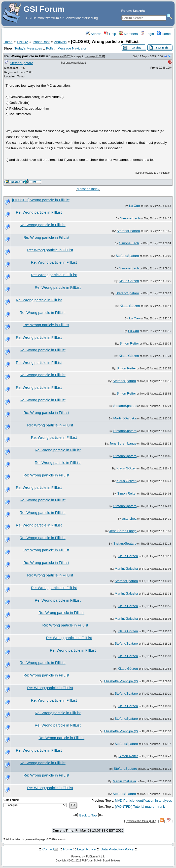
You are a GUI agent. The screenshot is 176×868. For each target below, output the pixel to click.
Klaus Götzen (129, 281)
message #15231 (95, 56)
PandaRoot (41, 42)
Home (164, 34)
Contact (48, 849)
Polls (50, 48)
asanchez (129, 519)
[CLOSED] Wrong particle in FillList (41, 200)
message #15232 (61, 56)
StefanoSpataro (22, 63)
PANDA (23, 42)
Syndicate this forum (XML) (141, 821)
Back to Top (88, 815)
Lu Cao (135, 206)
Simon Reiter (129, 343)
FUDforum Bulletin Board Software (101, 861)
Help (110, 34)
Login (147, 34)
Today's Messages (28, 48)
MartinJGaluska (125, 418)
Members (128, 34)
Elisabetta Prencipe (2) (121, 681)
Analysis (60, 42)
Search (93, 34)
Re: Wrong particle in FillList (27, 56)
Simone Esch (130, 218)
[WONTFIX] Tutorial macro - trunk (140, 807)
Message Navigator (72, 48)
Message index (88, 189)
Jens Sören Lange (123, 443)
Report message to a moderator (153, 173)
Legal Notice (86, 849)
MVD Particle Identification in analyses (143, 801)
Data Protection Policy (117, 849)
